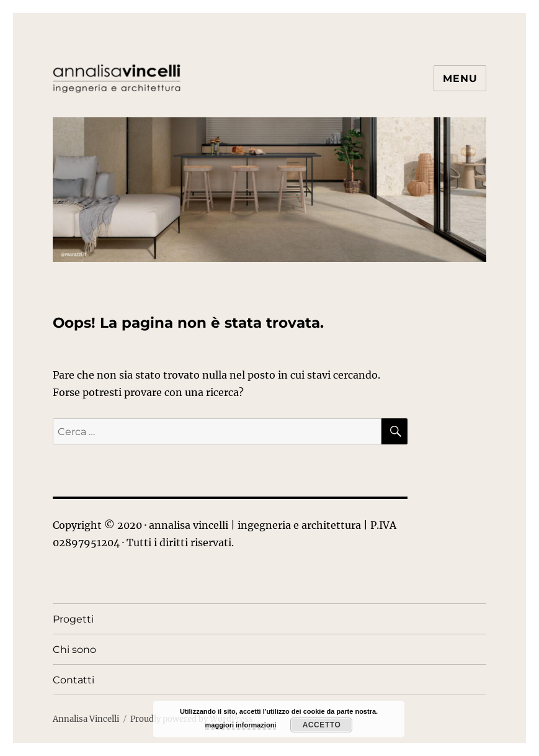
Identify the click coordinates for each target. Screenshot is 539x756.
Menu (460, 79)
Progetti (73, 619)
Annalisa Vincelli (86, 719)
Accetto (322, 725)
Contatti (73, 680)
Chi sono (74, 650)
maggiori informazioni (241, 725)
